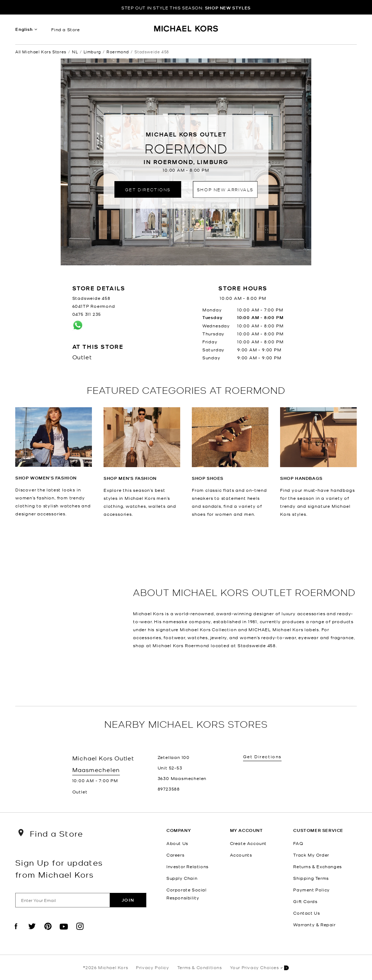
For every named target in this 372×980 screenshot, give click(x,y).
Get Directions (148, 189)
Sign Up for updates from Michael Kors (59, 868)
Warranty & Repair (314, 924)
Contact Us (306, 913)
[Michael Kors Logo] (186, 31)
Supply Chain (182, 878)
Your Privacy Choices (259, 968)
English (24, 29)
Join (128, 900)
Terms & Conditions (200, 967)
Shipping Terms (311, 878)
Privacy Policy (152, 967)
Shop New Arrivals (225, 189)
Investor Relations (187, 866)
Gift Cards (305, 901)
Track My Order (311, 855)
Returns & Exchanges (317, 866)
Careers (175, 855)
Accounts (241, 855)
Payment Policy (311, 890)
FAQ (298, 843)
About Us (177, 843)
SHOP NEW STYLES (228, 8)
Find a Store (65, 29)
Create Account (248, 843)
